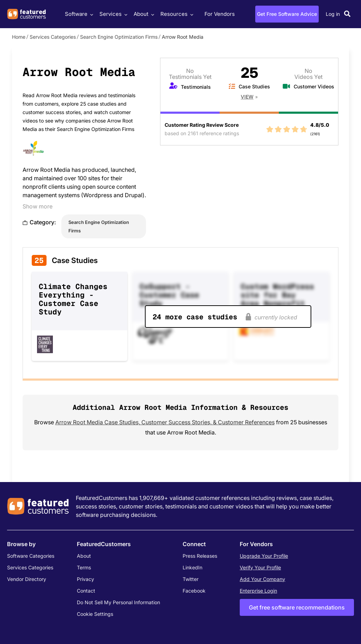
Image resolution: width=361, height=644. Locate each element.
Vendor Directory (27, 579)
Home (19, 37)
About (143, 14)
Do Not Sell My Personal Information (118, 602)
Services (112, 14)
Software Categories (31, 556)
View (247, 97)
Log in (333, 14)
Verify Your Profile (260, 567)
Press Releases (200, 556)
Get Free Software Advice (287, 14)
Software (78, 14)
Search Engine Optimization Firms (119, 37)
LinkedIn (192, 567)
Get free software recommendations (297, 607)
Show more (38, 206)
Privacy (85, 579)
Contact (86, 591)
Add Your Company (262, 579)
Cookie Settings (95, 614)
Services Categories (53, 37)
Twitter (191, 579)
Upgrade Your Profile (264, 556)
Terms (84, 567)
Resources (176, 14)
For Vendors (220, 14)
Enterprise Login (258, 591)
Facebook (194, 591)
